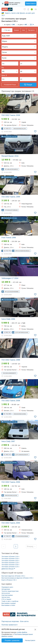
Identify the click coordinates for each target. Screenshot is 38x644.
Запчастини (6, 597)
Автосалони (6, 593)
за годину (9, 24)
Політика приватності (9, 625)
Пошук (28, 85)
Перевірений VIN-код (9, 137)
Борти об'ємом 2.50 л (9, 580)
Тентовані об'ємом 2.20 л (10, 563)
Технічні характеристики (10, 591)
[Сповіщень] (28, 9)
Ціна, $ (4, 75)
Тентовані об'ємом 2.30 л (10, 556)
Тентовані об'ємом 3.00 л (10, 559)
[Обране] (25, 9)
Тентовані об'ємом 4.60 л (10, 561)
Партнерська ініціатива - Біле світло (15, 621)
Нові (23, 30)
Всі (8, 30)
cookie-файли (22, 632)
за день (22, 24)
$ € (31, 24)
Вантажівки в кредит (9, 603)
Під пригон (31, 30)
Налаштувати (30, 640)
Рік (3, 68)
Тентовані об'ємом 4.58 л (10, 565)
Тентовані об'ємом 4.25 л (10, 567)
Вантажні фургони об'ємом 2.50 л (13, 576)
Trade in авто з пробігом (10, 601)
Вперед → (31, 546)
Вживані (16, 30)
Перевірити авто (7, 587)
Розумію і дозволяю (12, 640)
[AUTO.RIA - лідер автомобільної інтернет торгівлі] (7, 9)
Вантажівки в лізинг (8, 605)
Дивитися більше (8, 569)
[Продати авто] (32, 9)
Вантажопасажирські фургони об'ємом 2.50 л (17, 578)
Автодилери (6, 589)
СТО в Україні (6, 599)
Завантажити (31, 3)
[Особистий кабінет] (36, 9)
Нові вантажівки (7, 595)
